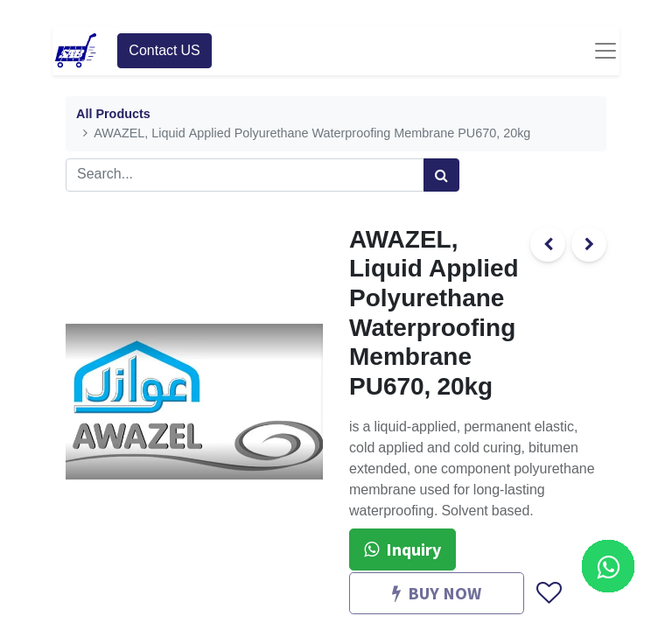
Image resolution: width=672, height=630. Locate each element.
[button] (548, 594)
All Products (113, 114)
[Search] (441, 175)
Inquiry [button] (402, 549)
